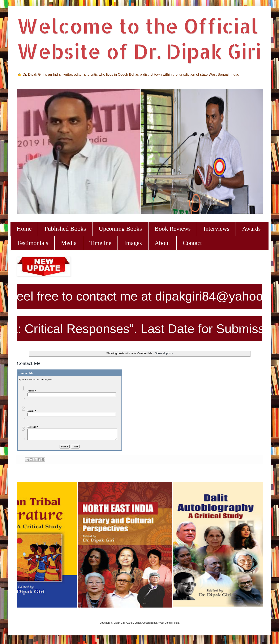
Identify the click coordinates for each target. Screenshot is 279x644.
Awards (251, 229)
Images (133, 243)
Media (69, 243)
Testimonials (32, 243)
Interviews (216, 229)
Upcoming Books (120, 229)
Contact (192, 243)
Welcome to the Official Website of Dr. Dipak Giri (139, 38)
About (162, 243)
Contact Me (29, 363)
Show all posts (164, 353)
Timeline (100, 243)
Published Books (65, 229)
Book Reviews (173, 229)
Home (24, 229)
